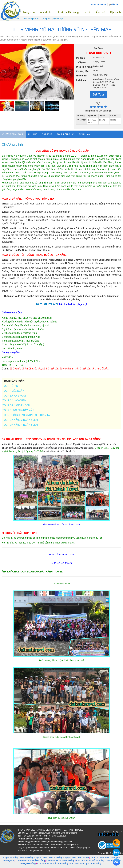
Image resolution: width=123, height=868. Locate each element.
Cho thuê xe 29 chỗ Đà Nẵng (61, 861)
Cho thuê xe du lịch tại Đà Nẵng (86, 864)
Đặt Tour (98, 94)
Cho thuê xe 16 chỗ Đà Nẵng (31, 861)
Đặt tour (47, 134)
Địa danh (115, 12)
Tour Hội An (8, 861)
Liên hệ (115, 4)
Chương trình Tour (13, 134)
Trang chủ (29, 12)
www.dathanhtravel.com (38, 845)
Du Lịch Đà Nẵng (10, 858)
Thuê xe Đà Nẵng (68, 12)
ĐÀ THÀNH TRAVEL (48, 304)
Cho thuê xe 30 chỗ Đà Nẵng (90, 861)
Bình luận (85, 134)
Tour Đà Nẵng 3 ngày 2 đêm (34, 858)
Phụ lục (33, 134)
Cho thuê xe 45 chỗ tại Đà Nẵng (53, 864)
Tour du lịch (46, 12)
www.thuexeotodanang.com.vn (65, 845)
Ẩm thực (101, 12)
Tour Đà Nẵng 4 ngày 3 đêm (63, 858)
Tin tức (87, 12)
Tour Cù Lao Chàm (100, 858)
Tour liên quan (66, 134)
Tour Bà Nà (83, 858)
